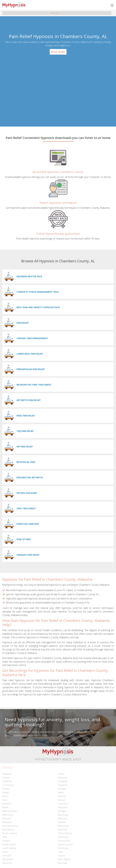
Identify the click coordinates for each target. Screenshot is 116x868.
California (7, 781)
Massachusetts (10, 811)
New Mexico (8, 830)
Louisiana (63, 804)
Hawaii (6, 792)
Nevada (62, 822)
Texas (5, 852)
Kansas (62, 800)
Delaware (63, 785)
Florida (6, 789)
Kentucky (7, 804)
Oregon (6, 841)
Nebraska (7, 822)
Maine (5, 807)
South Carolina (65, 844)
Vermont (7, 856)
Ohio (5, 837)
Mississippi (63, 815)
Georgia (62, 789)
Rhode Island (9, 844)
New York (63, 830)
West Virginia (64, 859)
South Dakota (9, 848)
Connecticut (8, 785)
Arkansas (62, 778)
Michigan (62, 811)
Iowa (5, 800)
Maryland (63, 807)
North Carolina (10, 833)
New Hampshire (10, 826)
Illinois (5, 796)
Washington (8, 859)
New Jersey (63, 826)
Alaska (61, 774)
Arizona (6, 778)
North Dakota (65, 833)
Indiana (62, 796)
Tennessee (63, 848)
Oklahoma (63, 837)
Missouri (6, 818)
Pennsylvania (64, 841)
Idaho (61, 792)
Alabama (7, 774)
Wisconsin (7, 863)
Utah (60, 852)
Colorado (63, 781)
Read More (58, 52)
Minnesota (8, 815)
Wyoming (62, 863)
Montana (62, 818)
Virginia (61, 856)
